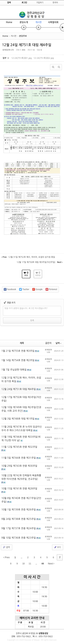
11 (30, 564)
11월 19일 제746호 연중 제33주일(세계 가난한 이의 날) (21, 439)
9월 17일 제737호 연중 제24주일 (19, 528)
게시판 (38, 22)
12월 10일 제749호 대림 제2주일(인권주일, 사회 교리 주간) (21, 409)
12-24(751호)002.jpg (44, 58)
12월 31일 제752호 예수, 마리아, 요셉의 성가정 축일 (21, 379)
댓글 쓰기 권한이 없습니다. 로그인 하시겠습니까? (26, 308)
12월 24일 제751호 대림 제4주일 (27, 45)
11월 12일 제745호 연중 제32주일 (19, 447)
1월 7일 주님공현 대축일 (14, 370)
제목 (22, 343)
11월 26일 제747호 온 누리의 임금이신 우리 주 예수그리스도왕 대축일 (22, 429)
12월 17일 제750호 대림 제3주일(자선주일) (21, 399)
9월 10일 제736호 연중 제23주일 (19, 538)
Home (9, 22)
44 (43, 564)
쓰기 (57, 547)
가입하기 (40, 3)
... (21, 557)
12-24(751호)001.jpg (21, 58)
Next (51, 564)
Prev (6, 557)
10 (23, 564)
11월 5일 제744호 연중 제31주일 (19, 458)
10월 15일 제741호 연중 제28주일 (19, 489)
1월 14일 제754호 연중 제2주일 (18, 360)
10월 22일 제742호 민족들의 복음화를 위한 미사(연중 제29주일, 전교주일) (21, 477)
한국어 (55, 3)
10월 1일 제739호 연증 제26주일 (19, 510)
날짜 (58, 343)
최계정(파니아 (8, 50)
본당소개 (24, 22)
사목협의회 (53, 22)
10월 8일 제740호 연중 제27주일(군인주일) (21, 500)
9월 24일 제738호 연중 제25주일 (19, 519)
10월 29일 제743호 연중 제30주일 (19, 466)
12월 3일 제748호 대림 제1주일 (18, 419)
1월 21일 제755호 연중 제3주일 (18, 351)
